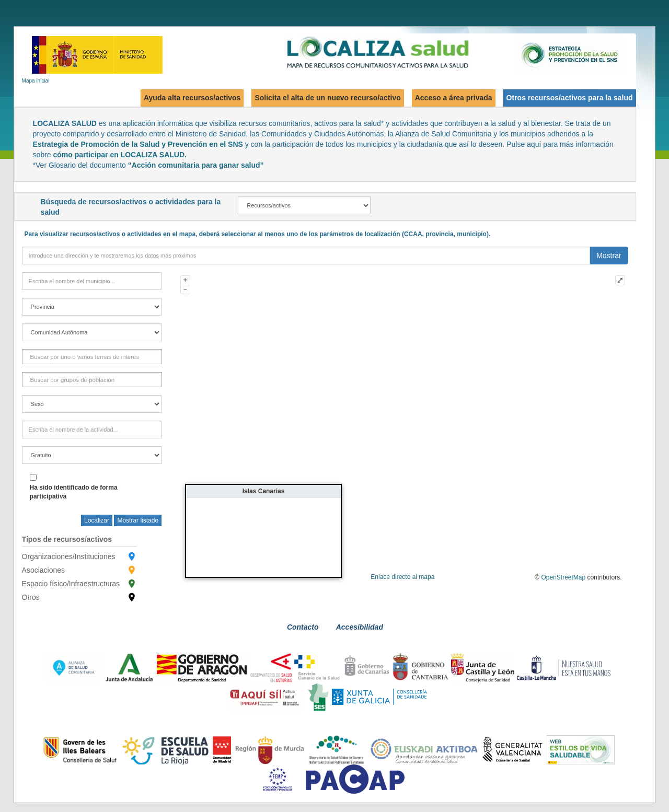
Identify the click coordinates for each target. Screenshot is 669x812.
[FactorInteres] (86, 357)
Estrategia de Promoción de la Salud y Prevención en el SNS (138, 144)
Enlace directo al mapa (402, 577)
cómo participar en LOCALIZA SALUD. (120, 155)
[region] (92, 332)
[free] (92, 455)
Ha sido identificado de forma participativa (74, 492)
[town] (92, 281)
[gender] (92, 404)
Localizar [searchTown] (97, 520)
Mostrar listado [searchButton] (138, 520)
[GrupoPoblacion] (74, 380)
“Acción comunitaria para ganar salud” (196, 165)
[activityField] (92, 430)
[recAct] (304, 205)
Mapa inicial (36, 81)
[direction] (306, 256)
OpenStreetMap (564, 577)
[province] (92, 307)
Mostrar (609, 256)
